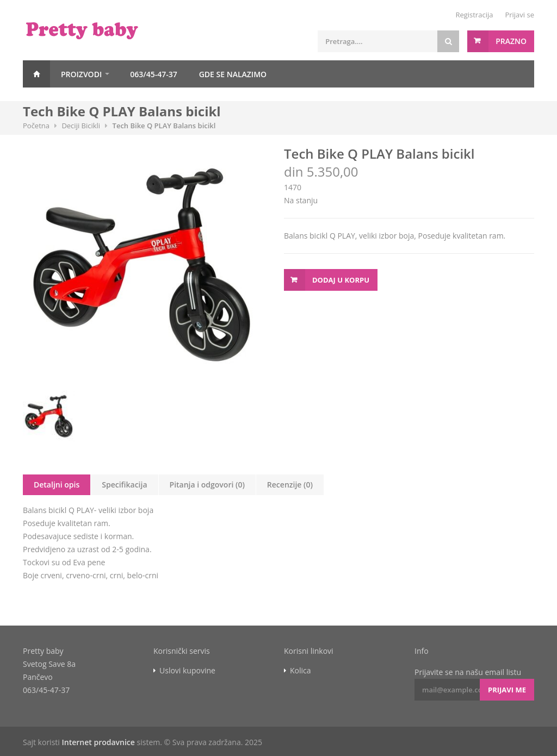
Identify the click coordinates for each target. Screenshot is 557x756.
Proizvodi (81, 74)
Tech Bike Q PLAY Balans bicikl (164, 126)
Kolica (301, 671)
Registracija (474, 15)
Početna (36, 74)
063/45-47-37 (154, 74)
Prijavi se (519, 15)
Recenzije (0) (290, 485)
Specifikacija (124, 485)
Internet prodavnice (98, 742)
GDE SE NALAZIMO (233, 74)
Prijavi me (507, 690)
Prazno (511, 41)
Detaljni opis (57, 485)
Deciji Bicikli (81, 126)
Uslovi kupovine (187, 671)
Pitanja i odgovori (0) (207, 485)
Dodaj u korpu (341, 280)
